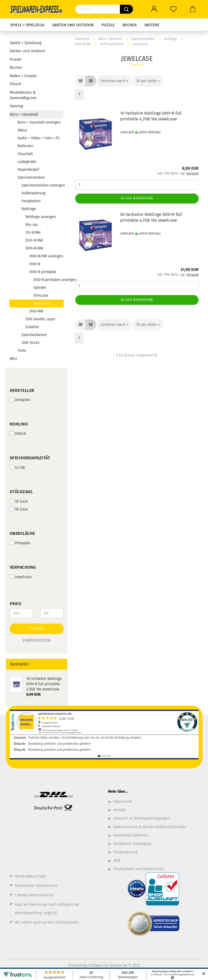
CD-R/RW (33, 233)
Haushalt (25, 154)
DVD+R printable (43, 272)
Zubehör (32, 327)
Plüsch (16, 84)
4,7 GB (17, 467)
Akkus (22, 130)
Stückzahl (21, 492)
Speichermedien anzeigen (42, 185)
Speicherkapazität (30, 458)
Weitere (152, 25)
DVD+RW (36, 311)
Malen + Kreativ (23, 76)
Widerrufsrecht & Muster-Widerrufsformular (150, 827)
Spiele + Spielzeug (27, 25)
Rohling (19, 424)
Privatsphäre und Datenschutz (138, 869)
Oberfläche (22, 533)
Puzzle (108, 25)
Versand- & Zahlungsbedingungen (142, 818)
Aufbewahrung (33, 193)
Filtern (36, 629)
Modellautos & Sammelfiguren (23, 95)
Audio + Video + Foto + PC (39, 138)
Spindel (40, 288)
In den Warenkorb (137, 198)
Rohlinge (29, 209)
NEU (13, 359)
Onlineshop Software (86, 965)
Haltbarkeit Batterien (131, 835)
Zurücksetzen (37, 640)
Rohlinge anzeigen (41, 217)
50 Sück (19, 509)
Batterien (25, 146)
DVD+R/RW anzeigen (46, 256)
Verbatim (20, 400)
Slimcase (41, 295)
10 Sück (19, 501)
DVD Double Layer (40, 319)
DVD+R (35, 264)
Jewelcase (42, 303)
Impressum (123, 801)
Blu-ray (32, 225)
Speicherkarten (34, 335)
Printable (20, 543)
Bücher (130, 25)
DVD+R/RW (34, 248)
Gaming (16, 106)
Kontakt (120, 810)
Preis (16, 604)
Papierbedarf (28, 170)
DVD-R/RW (34, 240)
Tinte (22, 351)
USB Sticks (30, 343)
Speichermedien (31, 177)
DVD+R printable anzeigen (48, 280)
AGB (117, 861)
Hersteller (22, 390)
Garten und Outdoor (73, 25)
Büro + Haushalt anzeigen (39, 122)
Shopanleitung (125, 852)
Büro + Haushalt (24, 114)
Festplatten (31, 201)
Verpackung (23, 567)
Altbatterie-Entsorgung (132, 844)
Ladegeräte (27, 162)
